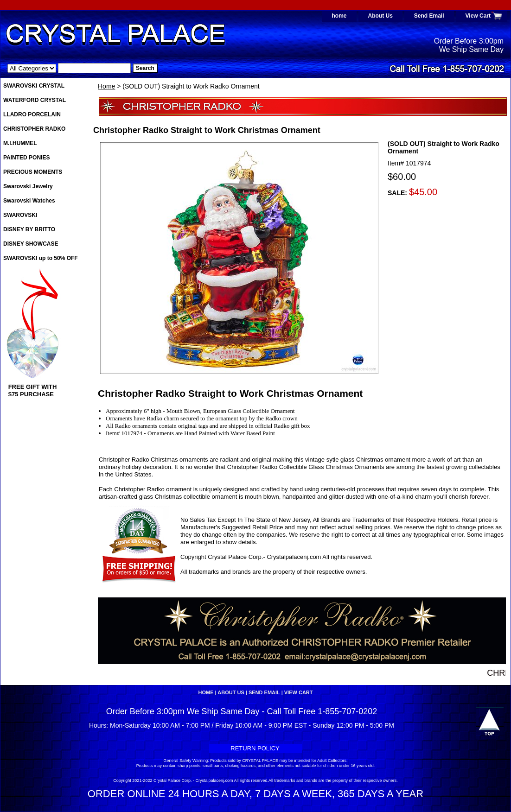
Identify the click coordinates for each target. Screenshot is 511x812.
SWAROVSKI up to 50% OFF (41, 258)
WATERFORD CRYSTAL (35, 100)
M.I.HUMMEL (20, 143)
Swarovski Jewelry (28, 186)
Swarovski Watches (29, 201)
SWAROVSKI (20, 215)
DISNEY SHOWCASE (31, 244)
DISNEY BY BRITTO (29, 229)
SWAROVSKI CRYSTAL (34, 86)
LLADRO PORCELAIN (32, 114)
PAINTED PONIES (26, 158)
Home (106, 86)
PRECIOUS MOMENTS (33, 172)
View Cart (478, 16)
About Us (380, 16)
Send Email (429, 16)
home (339, 16)
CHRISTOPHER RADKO (34, 129)
